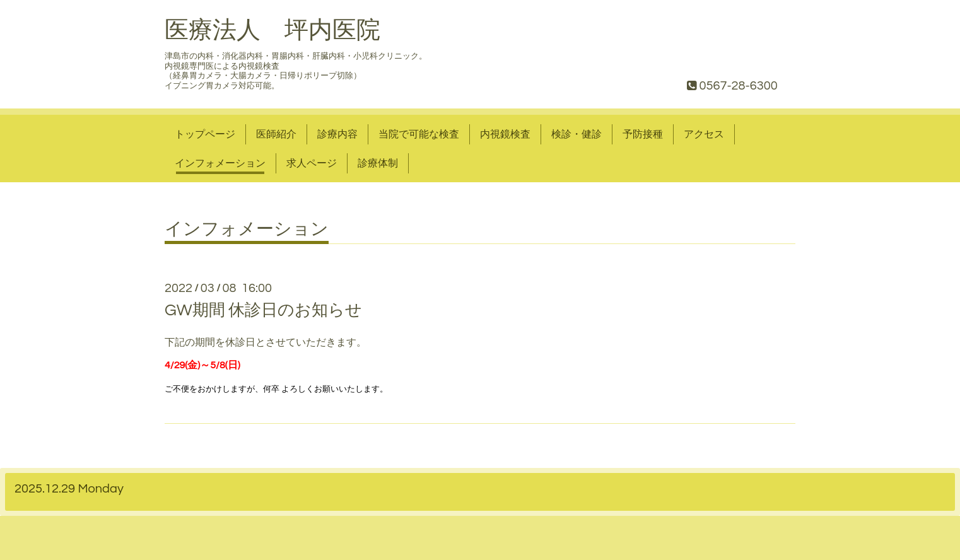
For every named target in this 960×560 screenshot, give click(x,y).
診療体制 (378, 163)
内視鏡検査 (505, 134)
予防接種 (643, 134)
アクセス (704, 134)
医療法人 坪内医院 (272, 31)
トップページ (205, 134)
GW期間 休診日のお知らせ (263, 310)
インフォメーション (220, 163)
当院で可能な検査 (419, 134)
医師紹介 (276, 134)
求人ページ (312, 163)
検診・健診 (577, 134)
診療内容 (337, 134)
